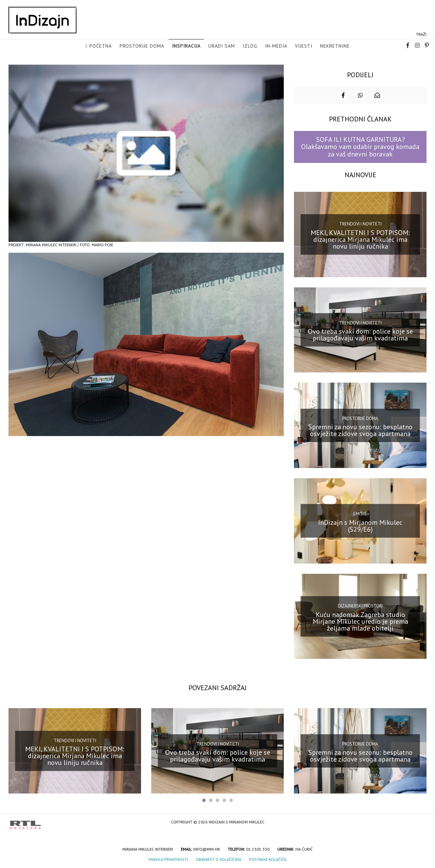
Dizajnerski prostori (360, 606)
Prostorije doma (142, 46)
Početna (101, 46)
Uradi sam (222, 46)
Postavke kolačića (268, 859)
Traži (421, 35)
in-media (276, 46)
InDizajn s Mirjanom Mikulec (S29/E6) (360, 525)
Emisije (360, 513)
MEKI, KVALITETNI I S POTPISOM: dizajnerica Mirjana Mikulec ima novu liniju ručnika (360, 239)
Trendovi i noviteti (360, 224)
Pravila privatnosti (168, 859)
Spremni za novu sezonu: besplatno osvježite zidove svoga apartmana (360, 430)
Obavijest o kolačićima (219, 859)
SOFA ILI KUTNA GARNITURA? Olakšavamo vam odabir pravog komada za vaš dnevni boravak (360, 146)
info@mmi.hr (207, 849)
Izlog (250, 46)
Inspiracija (186, 46)
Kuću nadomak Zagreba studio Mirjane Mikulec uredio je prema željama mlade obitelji (360, 621)
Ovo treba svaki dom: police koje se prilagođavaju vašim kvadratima (360, 334)
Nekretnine (335, 46)
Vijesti (304, 46)
